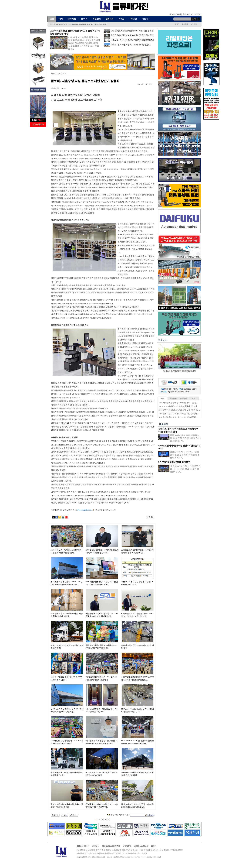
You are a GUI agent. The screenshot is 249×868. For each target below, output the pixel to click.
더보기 (146, 19)
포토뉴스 (163, 340)
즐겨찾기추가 (175, 14)
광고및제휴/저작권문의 (111, 846)
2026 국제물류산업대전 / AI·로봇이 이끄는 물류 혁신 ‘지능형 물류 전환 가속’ (191, 403)
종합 (52, 19)
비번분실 (194, 24)
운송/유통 (72, 19)
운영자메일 (188, 14)
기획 (61, 19)
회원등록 (185, 24)
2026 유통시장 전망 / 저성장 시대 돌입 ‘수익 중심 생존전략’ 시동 (186, 410)
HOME (54, 74)
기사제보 (96, 846)
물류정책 (110, 19)
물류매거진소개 (83, 846)
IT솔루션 (163, 424)
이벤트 (121, 19)
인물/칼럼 (96, 19)
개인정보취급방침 (141, 846)
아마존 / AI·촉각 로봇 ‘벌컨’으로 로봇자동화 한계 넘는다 (182, 417)
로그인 (177, 24)
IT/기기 (84, 19)
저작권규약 (127, 846)
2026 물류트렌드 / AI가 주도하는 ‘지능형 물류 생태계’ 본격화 (184, 414)
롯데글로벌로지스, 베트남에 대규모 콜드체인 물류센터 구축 (81, 24)
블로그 (154, 846)
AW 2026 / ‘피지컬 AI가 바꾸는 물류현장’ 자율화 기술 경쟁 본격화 (186, 406)
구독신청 (133, 19)
